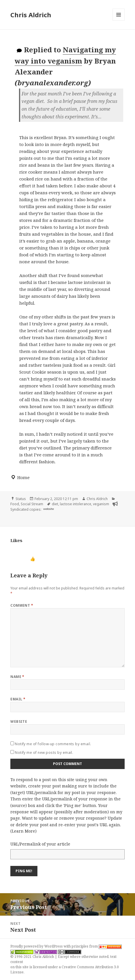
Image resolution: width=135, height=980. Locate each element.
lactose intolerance (76, 504)
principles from (97, 946)
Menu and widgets (119, 21)
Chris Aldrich (31, 15)
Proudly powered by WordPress (37, 946)
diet (55, 504)
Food (15, 504)
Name (17, 677)
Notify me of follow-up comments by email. (53, 744)
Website (19, 721)
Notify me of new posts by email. (44, 753)
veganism (101, 504)
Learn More (23, 831)
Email (18, 699)
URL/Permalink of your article (40, 844)
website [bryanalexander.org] (49, 509)
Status (21, 499)
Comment (22, 605)
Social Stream (32, 504)
